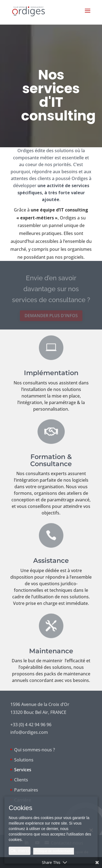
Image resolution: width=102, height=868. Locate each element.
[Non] (91, 830)
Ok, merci (20, 851)
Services (23, 770)
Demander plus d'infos (51, 316)
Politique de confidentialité (53, 851)
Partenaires (26, 790)
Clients (21, 780)
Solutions (24, 760)
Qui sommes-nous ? (35, 750)
